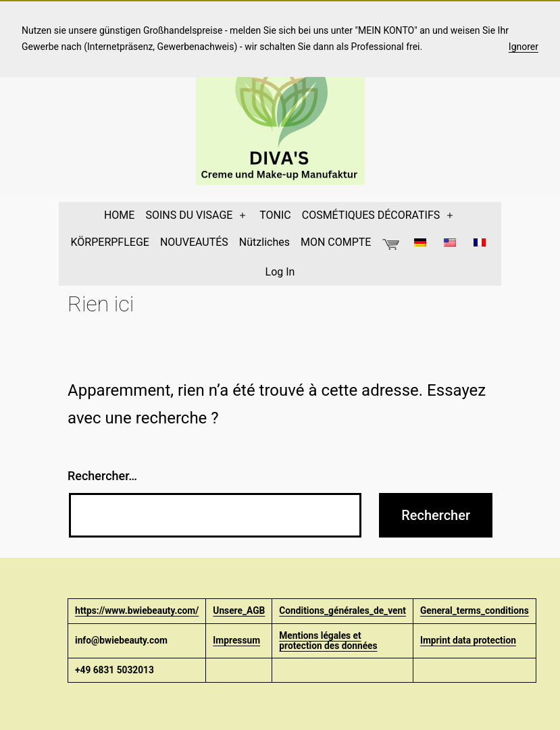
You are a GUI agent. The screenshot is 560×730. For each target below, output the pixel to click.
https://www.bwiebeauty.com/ (137, 610)
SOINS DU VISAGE (189, 215)
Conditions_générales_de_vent (342, 610)
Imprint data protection (468, 640)
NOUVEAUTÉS (194, 242)
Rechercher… (102, 476)
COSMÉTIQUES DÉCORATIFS (371, 215)
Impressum (236, 640)
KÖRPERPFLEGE (110, 242)
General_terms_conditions (475, 610)
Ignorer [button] (524, 47)
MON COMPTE (336, 242)
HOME (119, 215)
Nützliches (264, 242)
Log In (280, 272)
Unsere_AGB (239, 610)
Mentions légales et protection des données (328, 641)
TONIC (275, 215)
